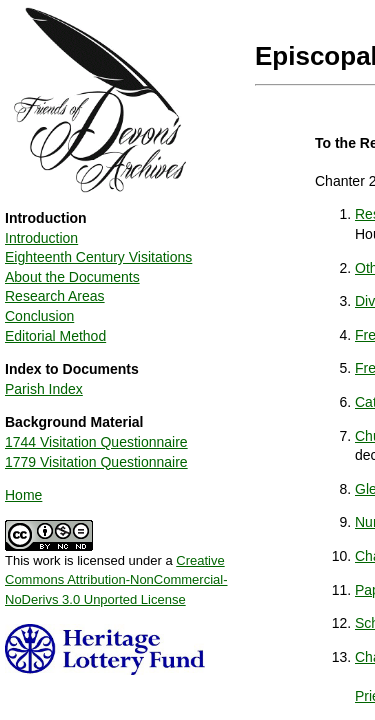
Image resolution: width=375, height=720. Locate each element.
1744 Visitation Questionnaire (96, 442)
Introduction (41, 238)
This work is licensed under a (116, 573)
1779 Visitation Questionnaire (96, 462)
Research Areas (55, 296)
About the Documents (72, 277)
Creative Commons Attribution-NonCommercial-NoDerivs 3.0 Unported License (116, 580)
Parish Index (44, 389)
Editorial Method (55, 336)
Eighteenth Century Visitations (98, 257)
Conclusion (39, 316)
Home (23, 495)
